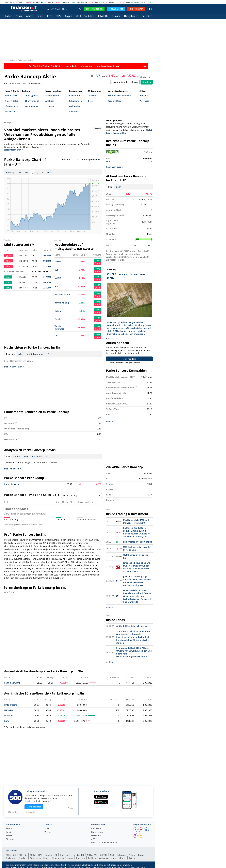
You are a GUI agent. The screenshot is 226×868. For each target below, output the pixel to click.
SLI (26, 855)
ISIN (25, 83)
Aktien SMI (11, 855)
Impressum (97, 828)
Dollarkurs (11, 858)
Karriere (10, 832)
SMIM (33, 855)
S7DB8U (47, 261)
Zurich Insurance (59, 327)
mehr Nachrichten (14, 367)
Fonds (40, 16)
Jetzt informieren (14, 150)
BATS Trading (11, 705)
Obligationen (131, 16)
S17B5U (47, 277)
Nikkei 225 (92, 855)
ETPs (58, 16)
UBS (56, 270)
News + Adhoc (52, 96)
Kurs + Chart (11, 96)
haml (7, 721)
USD (110, 187)
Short (97, 263)
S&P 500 (104, 855)
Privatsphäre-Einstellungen (104, 842)
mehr (118, 187)
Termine (92, 96)
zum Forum (10, 592)
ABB (56, 286)
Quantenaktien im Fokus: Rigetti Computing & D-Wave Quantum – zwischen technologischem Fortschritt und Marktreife (137, 596)
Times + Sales (11, 101)
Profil (91, 101)
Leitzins (133, 858)
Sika (56, 336)
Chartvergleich (32, 101)
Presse (9, 835)
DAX (49, 2)
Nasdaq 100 (79, 855)
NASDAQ (9, 710)
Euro (64, 2)
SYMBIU (47, 266)
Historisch (10, 112)
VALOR (7, 83)
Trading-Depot (115, 101)
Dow (35, 2)
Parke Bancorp (12, 484)
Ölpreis (123, 858)
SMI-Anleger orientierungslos (138, 541)
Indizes (29, 16)
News (19, 16)
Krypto (68, 16)
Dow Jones (65, 855)
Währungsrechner (108, 858)
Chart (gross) (31, 96)
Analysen (50, 101)
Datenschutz (97, 832)
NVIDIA (58, 278)
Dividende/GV (76, 106)
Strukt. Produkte (85, 16)
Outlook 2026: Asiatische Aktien (132, 626)
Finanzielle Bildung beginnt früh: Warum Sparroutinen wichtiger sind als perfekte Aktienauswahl (137, 567)
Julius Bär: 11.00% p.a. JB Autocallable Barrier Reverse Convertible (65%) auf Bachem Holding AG (137, 581)
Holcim (58, 311)
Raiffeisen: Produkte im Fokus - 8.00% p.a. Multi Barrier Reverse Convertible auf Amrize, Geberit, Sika (137, 532)
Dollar (128, 2)
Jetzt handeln (129, 359)
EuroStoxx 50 (51, 855)
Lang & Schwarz (12, 682)
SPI (21, 2)
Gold (96, 2)
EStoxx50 (80, 2)
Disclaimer (96, 835)
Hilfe (47, 828)
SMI (6, 2)
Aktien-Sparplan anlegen (126, 82)
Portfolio (144, 96)
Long (98, 260)
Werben (48, 832)
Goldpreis (121, 855)
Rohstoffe (103, 16)
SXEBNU (47, 256)
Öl (142, 2)
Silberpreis (35, 858)
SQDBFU (47, 288)
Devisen (116, 16)
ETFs (50, 16)
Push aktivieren (115, 167)
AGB (93, 839)
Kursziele (50, 106)
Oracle (58, 319)
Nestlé (58, 262)
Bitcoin (111, 2)
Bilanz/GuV (75, 96)
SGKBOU (47, 282)
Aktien (9, 16)
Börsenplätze (11, 106)
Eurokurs (23, 858)
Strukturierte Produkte (119, 96)
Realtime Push (32, 106)
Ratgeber (147, 16)
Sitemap (10, 839)
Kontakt (10, 828)
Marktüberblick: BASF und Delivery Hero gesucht (136, 521)
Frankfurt (9, 715)
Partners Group (62, 294)
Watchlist (144, 101)
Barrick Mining (62, 303)
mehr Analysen (13, 469)
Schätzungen (76, 101)
